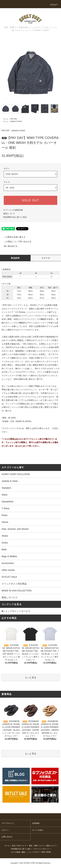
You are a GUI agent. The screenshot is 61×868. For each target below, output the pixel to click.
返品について (9, 214)
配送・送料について (36, 846)
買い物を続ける (9, 246)
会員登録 (36, 823)
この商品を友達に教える (13, 237)
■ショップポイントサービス (16, 611)
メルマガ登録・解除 (18, 852)
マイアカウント (8, 823)
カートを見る (38, 830)
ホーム (6, 119)
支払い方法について (19, 846)
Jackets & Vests (16, 121)
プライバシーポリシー (41, 849)
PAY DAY (14, 119)
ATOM (48, 852)
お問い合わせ (7, 837)
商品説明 (15, 258)
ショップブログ (33, 852)
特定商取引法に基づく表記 (15, 217)
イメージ (46, 258)
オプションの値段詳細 (13, 210)
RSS (43, 852)
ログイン (5, 830)
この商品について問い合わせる (16, 242)
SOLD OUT (30, 200)
